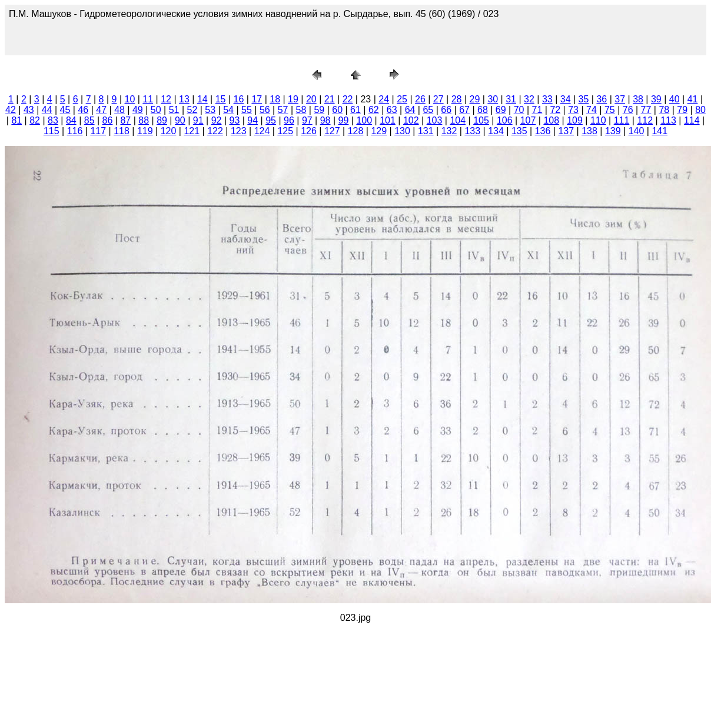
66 (446, 110)
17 (257, 99)
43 (29, 110)
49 (138, 110)
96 (289, 120)
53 (210, 110)
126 (309, 131)
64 (410, 110)
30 (493, 99)
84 (71, 120)
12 (166, 99)
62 (374, 110)
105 (481, 120)
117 (98, 131)
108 (551, 120)
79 (682, 110)
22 (348, 99)
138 (589, 131)
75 (610, 110)
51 (174, 110)
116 (75, 131)
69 (501, 110)
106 (505, 120)
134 (496, 131)
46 (83, 110)
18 (275, 99)
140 (637, 131)
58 (301, 110)
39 (656, 99)
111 (622, 120)
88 (144, 120)
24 (384, 99)
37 (620, 99)
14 (202, 99)
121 (192, 131)
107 (528, 120)
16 (239, 99)
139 (613, 131)
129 (379, 131)
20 (311, 99)
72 (555, 110)
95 (271, 120)
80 (700, 110)
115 (52, 131)
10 (130, 99)
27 (438, 99)
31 (511, 99)
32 (529, 99)
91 (198, 120)
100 (364, 120)
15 (221, 99)
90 (180, 120)
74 (592, 110)
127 (332, 131)
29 (475, 99)
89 (162, 120)
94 (252, 120)
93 (235, 120)
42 (11, 110)
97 (307, 120)
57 (283, 110)
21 (330, 99)
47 (101, 110)
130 (402, 131)
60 (337, 110)
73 (573, 110)
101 (388, 120)
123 (239, 131)
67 (464, 110)
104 (458, 120)
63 (392, 110)
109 (575, 120)
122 (215, 131)
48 (119, 110)
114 (692, 120)
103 (435, 120)
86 (108, 120)
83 (53, 120)
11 (148, 99)
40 (675, 99)
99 (344, 120)
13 (184, 99)
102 (411, 120)
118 (122, 131)
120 (169, 131)
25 (402, 99)
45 (65, 110)
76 (628, 110)
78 (664, 110)
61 (355, 110)
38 (638, 99)
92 (217, 120)
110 (598, 120)
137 (566, 131)
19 (293, 99)
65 (428, 110)
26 (420, 99)
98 (325, 120)
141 (659, 131)
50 (156, 110)
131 (426, 131)
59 (319, 110)
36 (602, 99)
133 (472, 131)
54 (228, 110)
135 (519, 131)
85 (89, 120)
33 (547, 99)
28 (457, 99)
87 (125, 120)
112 (645, 120)
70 (519, 110)
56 (265, 110)
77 (646, 110)
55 (247, 110)
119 (145, 131)
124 (262, 131)
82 (35, 120)
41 (693, 99)
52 (192, 110)
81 (16, 120)
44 (47, 110)
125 (285, 131)
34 (566, 99)
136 (543, 131)
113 (668, 120)
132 (449, 131)
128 (356, 131)
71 (537, 110)
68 (483, 110)
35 (584, 99)
